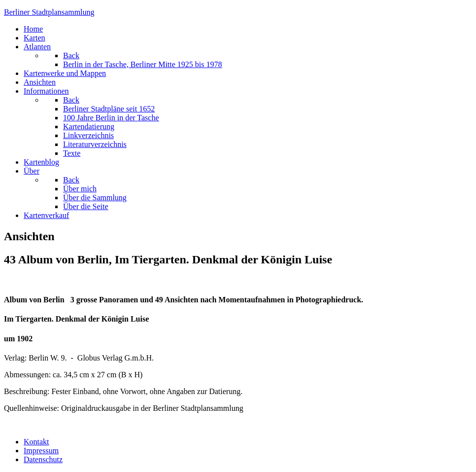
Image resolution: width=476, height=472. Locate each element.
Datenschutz (43, 459)
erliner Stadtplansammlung (49, 12)
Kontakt (36, 442)
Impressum (41, 451)
